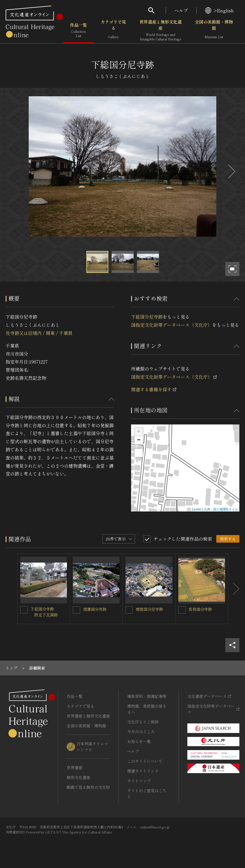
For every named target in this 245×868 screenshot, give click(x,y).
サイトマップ (139, 781)
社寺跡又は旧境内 (24, 333)
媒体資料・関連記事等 (147, 696)
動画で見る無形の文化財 (88, 787)
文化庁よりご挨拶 (143, 722)
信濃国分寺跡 (95, 609)
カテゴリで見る (113, 31)
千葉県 (66, 333)
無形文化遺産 (78, 777)
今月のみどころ (141, 732)
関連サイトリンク (143, 771)
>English (219, 10)
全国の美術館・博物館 (214, 31)
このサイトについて (145, 761)
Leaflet (197, 509)
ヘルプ (181, 10)
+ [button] (139, 432)
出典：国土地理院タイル (221, 509)
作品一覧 (78, 31)
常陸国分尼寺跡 (149, 609)
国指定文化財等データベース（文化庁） (172, 325)
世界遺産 (75, 768)
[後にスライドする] (231, 171)
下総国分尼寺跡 (147, 317)
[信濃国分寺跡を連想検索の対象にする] (77, 610)
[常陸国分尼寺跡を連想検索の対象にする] (129, 610)
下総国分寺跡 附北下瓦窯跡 (44, 612)
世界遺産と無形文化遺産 (161, 31)
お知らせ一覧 (139, 741)
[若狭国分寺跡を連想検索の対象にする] (182, 610)
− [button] (139, 440)
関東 (50, 333)
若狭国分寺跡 (200, 609)
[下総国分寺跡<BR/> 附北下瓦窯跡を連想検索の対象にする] (24, 610)
